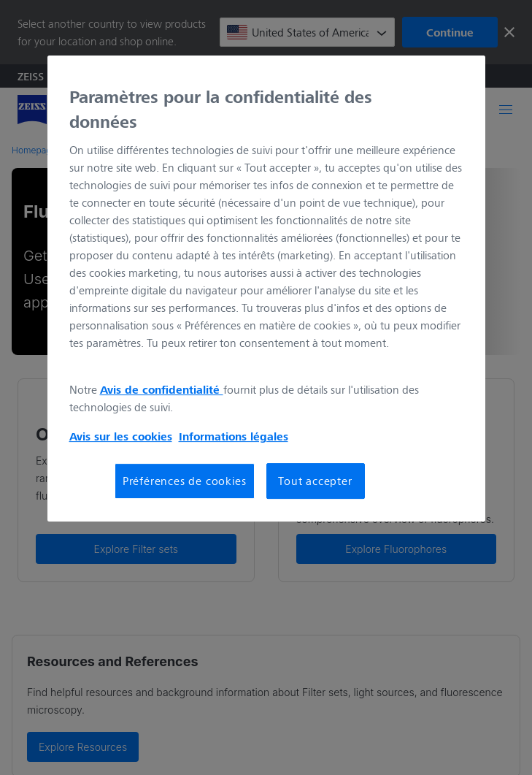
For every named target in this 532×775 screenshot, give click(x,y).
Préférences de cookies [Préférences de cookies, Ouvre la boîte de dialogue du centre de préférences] (185, 480)
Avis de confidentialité (162, 389)
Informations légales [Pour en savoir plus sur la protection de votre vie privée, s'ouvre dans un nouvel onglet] (234, 436)
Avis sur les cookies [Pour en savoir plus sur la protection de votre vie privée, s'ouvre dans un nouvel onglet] (121, 436)
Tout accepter (315, 480)
